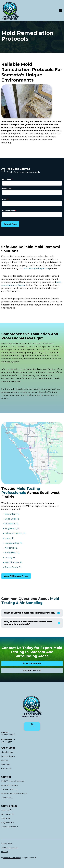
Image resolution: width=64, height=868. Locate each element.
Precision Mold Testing (12, 858)
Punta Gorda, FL (13, 567)
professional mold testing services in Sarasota (24, 392)
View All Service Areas (16, 576)
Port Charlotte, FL (14, 562)
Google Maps (7, 752)
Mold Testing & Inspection (13, 781)
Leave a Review (8, 756)
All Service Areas (10, 827)
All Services (8, 798)
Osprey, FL (10, 558)
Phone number (9, 211)
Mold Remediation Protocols (14, 794)
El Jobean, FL (12, 524)
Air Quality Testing (10, 785)
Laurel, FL (10, 538)
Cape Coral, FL (12, 519)
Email (5, 200)
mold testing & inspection (36, 268)
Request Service (32, 671)
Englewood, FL (12, 529)
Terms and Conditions (10, 848)
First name (7, 179)
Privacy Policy (7, 843)
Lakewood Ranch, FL (15, 533)
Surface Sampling (9, 789)
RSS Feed (6, 764)
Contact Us (6, 769)
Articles (5, 760)
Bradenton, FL (12, 514)
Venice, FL (6, 818)
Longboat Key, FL (14, 543)
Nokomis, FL (11, 548)
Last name (7, 189)
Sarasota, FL (7, 810)
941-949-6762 (32, 663)
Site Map (5, 852)
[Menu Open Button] (60, 11)
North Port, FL (12, 553)
